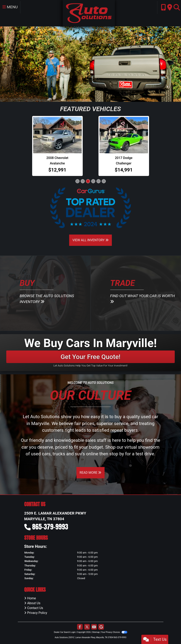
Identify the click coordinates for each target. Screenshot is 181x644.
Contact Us (35, 608)
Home (32, 598)
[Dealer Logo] (89, 13)
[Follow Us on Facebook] (80, 627)
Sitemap (96, 632)
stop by (117, 454)
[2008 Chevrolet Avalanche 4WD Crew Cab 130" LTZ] (57, 135)
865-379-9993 (50, 527)
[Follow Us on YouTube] (94, 627)
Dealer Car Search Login (65, 632)
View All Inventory (90, 240)
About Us (34, 603)
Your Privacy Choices (114, 632)
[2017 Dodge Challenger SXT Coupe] (124, 135)
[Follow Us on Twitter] (87, 627)
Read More (91, 473)
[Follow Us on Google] (101, 627)
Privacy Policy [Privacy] (37, 613)
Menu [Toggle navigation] (10, 7)
